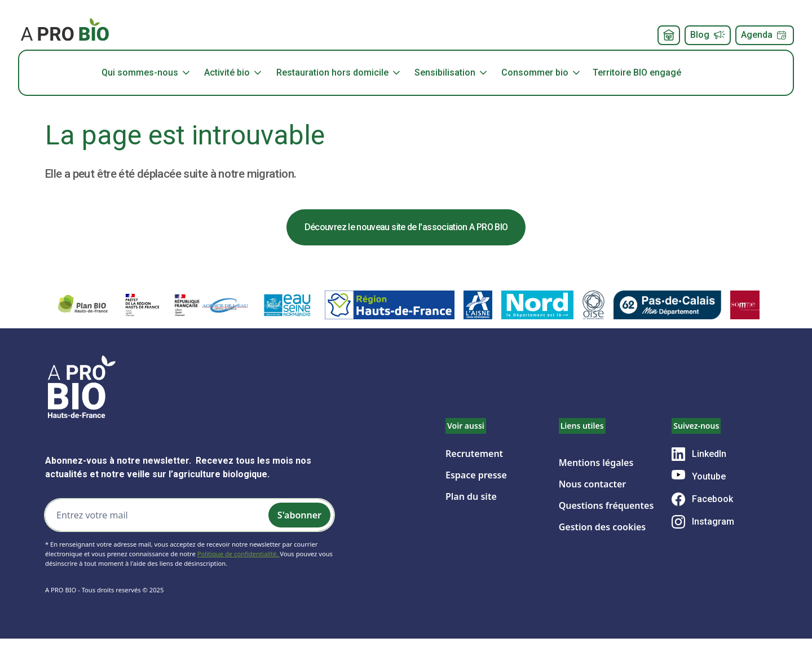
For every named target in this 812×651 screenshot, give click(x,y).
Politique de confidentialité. (239, 554)
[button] (151, 73)
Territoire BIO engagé (637, 72)
